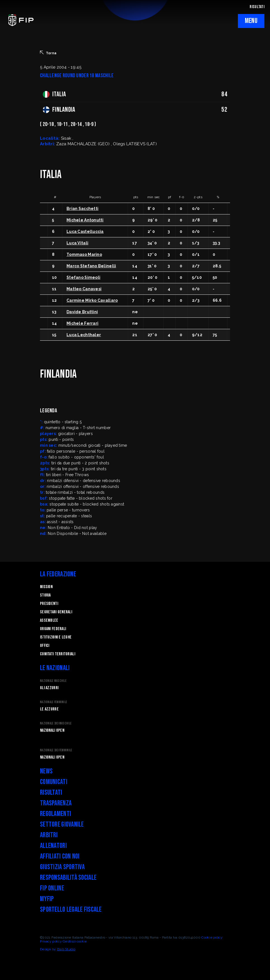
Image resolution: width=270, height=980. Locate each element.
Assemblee (49, 620)
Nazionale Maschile (53, 681)
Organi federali (53, 629)
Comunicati (54, 782)
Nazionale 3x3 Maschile (56, 723)
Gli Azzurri (49, 688)
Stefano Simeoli (83, 277)
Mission (46, 587)
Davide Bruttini (82, 312)
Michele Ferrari (82, 323)
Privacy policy (51, 941)
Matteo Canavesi (84, 289)
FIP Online (52, 888)
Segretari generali (56, 612)
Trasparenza (56, 803)
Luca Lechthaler (84, 335)
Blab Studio (66, 949)
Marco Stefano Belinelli (91, 266)
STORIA (45, 595)
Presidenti (49, 604)
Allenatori (53, 846)
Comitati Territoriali (58, 654)
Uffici (45, 646)
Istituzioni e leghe (56, 637)
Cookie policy (212, 937)
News (46, 771)
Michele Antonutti (85, 220)
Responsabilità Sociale (68, 878)
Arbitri (49, 835)
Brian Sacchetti (82, 209)
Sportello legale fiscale (71, 910)
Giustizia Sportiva (62, 867)
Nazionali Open (52, 730)
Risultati (51, 793)
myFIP (47, 899)
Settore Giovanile (62, 825)
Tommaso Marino (84, 254)
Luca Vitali (77, 243)
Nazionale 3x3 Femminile (56, 750)
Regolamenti (55, 814)
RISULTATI (257, 7)
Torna (48, 53)
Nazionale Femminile (54, 702)
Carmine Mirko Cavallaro (92, 300)
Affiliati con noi (60, 856)
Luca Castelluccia (85, 231)
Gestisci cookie (75, 941)
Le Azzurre (49, 709)
